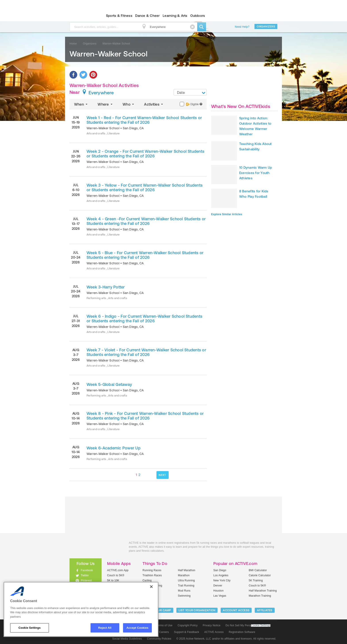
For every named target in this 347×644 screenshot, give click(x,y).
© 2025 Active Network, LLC (194, 639)
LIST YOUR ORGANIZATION (197, 610)
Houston (218, 591)
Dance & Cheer (147, 16)
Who (129, 104)
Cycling (147, 580)
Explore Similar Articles (227, 214)
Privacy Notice (212, 625)
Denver (218, 586)
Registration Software (242, 632)
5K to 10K (113, 580)
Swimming (184, 596)
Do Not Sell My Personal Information (248, 625)
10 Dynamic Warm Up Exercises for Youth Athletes (256, 173)
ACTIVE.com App (118, 570)
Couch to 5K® (116, 575)
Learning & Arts (175, 16)
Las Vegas (220, 596)
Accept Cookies (137, 628)
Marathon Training (260, 596)
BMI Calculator (258, 570)
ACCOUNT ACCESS (236, 610)
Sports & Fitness (119, 16)
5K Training (256, 580)
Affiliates (265, 610)
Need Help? (242, 27)
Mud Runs (184, 591)
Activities (154, 104)
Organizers (266, 26)
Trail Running (186, 586)
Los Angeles (221, 575)
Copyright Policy (188, 625)
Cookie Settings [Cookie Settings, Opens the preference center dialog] (29, 628)
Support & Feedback (187, 632)
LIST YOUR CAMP (159, 610)
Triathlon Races (152, 575)
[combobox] (190, 92)
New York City (222, 580)
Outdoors (198, 16)
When (81, 104)
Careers (164, 632)
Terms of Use (164, 625)
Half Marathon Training (263, 591)
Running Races (152, 570)
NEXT (162, 475)
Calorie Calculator (260, 575)
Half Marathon (187, 570)
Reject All (105, 628)
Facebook (87, 570)
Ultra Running (186, 580)
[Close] (151, 587)
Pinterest (86, 580)
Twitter (85, 575)
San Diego (220, 570)
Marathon (184, 575)
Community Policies (159, 639)
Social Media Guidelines (127, 639)
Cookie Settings (261, 626)
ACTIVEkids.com (82, 16)
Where (105, 104)
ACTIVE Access (214, 632)
